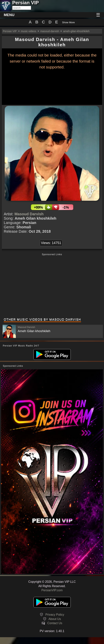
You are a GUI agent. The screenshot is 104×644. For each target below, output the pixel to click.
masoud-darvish (50, 31)
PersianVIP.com (52, 590)
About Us (55, 619)
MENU (9, 15)
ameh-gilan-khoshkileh (76, 31)
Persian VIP (10, 31)
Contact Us (55, 623)
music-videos (28, 31)
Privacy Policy (55, 615)
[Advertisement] (52, 286)
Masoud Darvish (29, 214)
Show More (68, 22)
